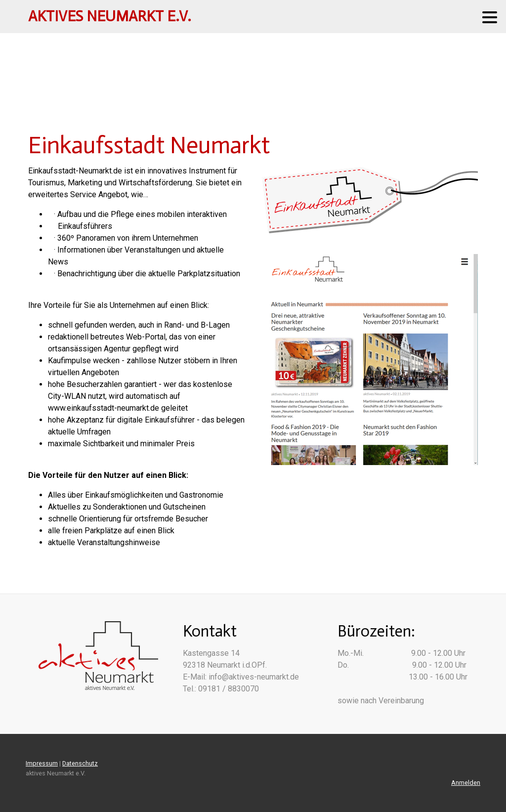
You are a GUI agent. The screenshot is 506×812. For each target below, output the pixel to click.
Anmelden (466, 783)
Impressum (42, 763)
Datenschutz (80, 763)
